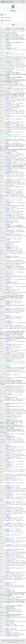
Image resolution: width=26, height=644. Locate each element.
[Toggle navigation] (23, 2)
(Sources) (16, 642)
